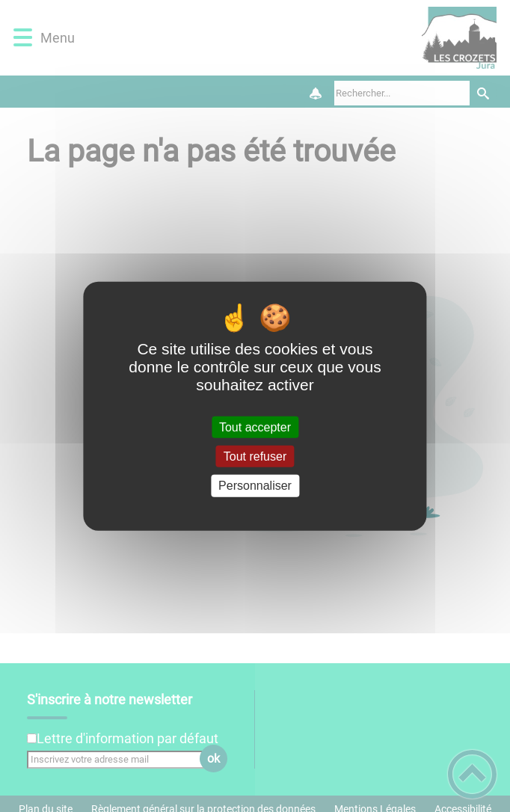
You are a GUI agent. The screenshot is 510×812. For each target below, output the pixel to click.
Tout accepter (255, 427)
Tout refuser (255, 456)
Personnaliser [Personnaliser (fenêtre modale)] (255, 486)
